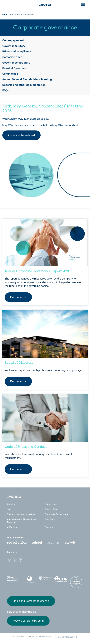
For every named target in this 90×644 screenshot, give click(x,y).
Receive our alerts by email (28, 621)
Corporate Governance (24, 15)
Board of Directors (14, 68)
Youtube (21, 560)
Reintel (37, 543)
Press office (51, 509)
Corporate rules (12, 57)
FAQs (6, 90)
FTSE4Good (29, 580)
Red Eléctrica (17, 543)
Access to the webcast (21, 135)
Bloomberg (76, 582)
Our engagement (13, 40)
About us (12, 504)
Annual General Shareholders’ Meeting (27, 79)
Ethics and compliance (17, 51)
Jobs (10, 509)
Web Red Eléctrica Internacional (54, 543)
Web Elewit (70, 543)
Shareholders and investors (21, 514)
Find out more (18, 297)
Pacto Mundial (45, 579)
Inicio (5, 15)
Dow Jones (14, 579)
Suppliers (50, 519)
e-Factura (12, 527)
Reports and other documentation (24, 85)
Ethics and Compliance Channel (31, 601)
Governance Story (14, 46)
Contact (49, 527)
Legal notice (32, 636)
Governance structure (16, 63)
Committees (10, 74)
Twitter (9, 560)
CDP (61, 579)
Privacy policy (45, 636)
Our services (52, 504)
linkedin (15, 560)
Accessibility (19, 636)
